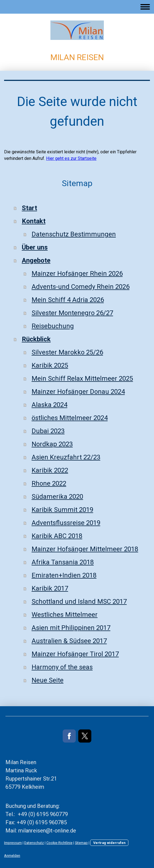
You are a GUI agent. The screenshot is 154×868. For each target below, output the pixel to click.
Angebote (36, 260)
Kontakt (34, 221)
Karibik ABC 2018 (57, 536)
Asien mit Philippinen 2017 (71, 628)
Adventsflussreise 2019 (66, 523)
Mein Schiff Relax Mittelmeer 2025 (82, 379)
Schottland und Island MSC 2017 (79, 602)
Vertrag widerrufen (109, 843)
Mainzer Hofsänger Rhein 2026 (77, 274)
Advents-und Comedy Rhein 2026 (81, 287)
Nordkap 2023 (52, 444)
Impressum (13, 843)
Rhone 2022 (49, 483)
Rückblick (36, 339)
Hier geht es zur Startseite (71, 158)
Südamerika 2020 (57, 497)
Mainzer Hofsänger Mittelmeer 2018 (85, 549)
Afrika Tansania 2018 (63, 562)
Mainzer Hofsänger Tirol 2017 (75, 654)
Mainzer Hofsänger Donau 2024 (78, 392)
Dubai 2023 (48, 431)
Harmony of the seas (62, 667)
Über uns (35, 247)
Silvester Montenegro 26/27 (72, 313)
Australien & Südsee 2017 (69, 641)
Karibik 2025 (50, 365)
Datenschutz (34, 843)
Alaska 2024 (49, 405)
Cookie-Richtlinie (59, 843)
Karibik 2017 (50, 588)
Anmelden (12, 856)
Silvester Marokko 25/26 (67, 352)
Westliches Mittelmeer (65, 615)
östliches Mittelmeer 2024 (70, 418)
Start (29, 208)
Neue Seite (48, 680)
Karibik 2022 (50, 470)
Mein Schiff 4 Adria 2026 (68, 300)
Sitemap (81, 843)
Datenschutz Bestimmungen (74, 234)
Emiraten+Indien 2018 (64, 575)
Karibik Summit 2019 (62, 510)
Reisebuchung (53, 326)
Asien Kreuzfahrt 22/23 (66, 457)
